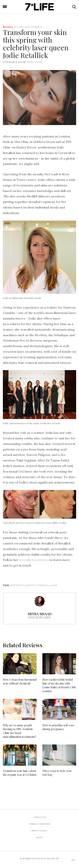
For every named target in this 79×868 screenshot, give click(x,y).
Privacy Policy (39, 831)
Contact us (40, 817)
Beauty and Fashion (28, 27)
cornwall (42, 585)
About (40, 837)
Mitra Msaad (35, 62)
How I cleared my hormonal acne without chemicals (20, 681)
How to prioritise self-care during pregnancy (58, 727)
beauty (30, 585)
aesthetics (17, 585)
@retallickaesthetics (34, 560)
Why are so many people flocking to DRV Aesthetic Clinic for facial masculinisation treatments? (20, 731)
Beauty (8, 27)
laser (53, 585)
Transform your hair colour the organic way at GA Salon (20, 773)
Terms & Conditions (39, 824)
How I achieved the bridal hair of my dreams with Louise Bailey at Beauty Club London (59, 685)
